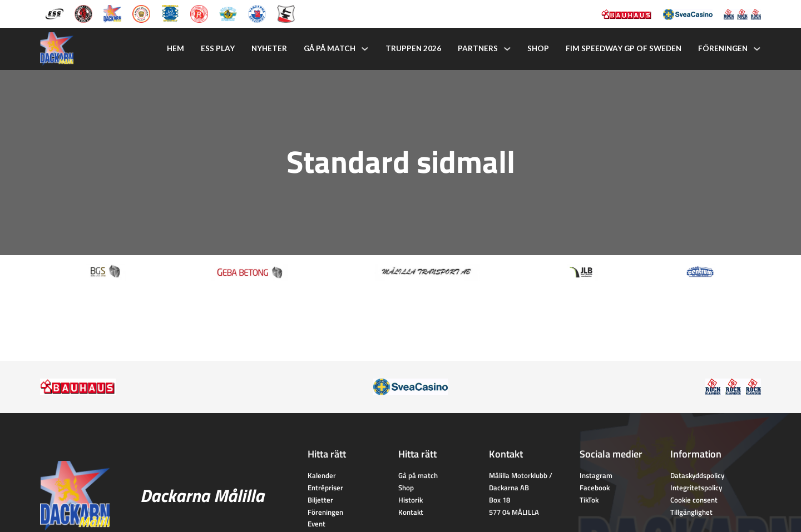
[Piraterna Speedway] (170, 13)
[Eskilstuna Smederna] (286, 13)
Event (317, 524)
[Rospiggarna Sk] (199, 13)
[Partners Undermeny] (507, 49)
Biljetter (320, 500)
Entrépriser (325, 488)
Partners (478, 48)
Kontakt (411, 512)
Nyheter (269, 48)
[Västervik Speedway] (228, 13)
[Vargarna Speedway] (257, 13)
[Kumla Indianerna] (83, 13)
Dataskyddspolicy (697, 475)
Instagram (596, 475)
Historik (411, 500)
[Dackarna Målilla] (112, 13)
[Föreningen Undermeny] (757, 49)
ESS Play (218, 48)
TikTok (589, 500)
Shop (538, 48)
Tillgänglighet (691, 512)
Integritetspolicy (696, 488)
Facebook (595, 488)
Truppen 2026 (413, 48)
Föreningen (723, 48)
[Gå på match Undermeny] (365, 49)
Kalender (322, 475)
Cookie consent (694, 500)
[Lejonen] (141, 13)
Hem (175, 48)
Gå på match (330, 48)
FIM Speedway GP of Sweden (624, 48)
